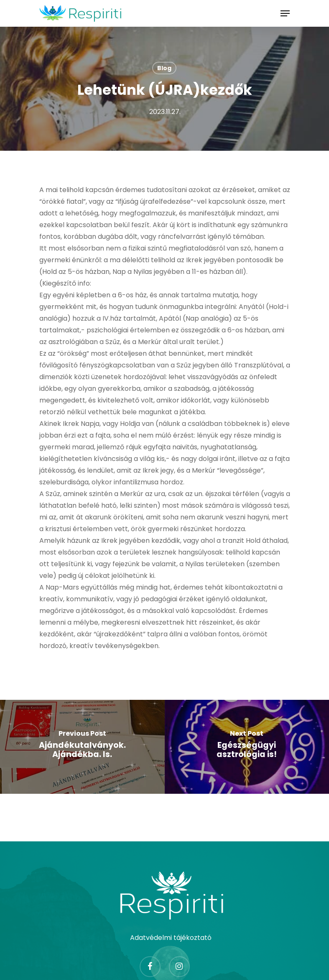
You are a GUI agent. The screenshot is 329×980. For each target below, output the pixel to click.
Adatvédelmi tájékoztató (171, 938)
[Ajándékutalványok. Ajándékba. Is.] (82, 747)
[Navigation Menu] (285, 13)
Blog (164, 68)
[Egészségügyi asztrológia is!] (247, 747)
